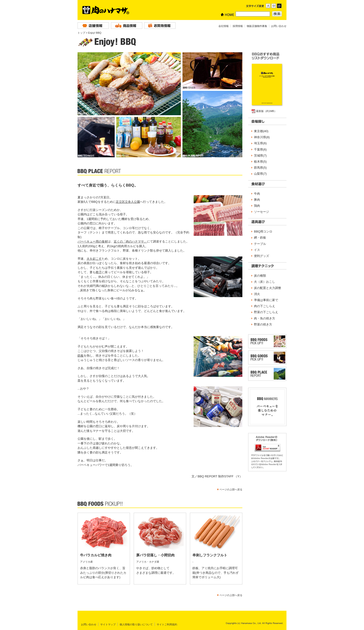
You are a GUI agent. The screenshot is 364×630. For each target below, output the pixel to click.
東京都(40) (261, 131)
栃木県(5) (260, 162)
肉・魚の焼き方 (265, 318)
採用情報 (238, 26)
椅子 (99, 272)
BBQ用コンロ (263, 231)
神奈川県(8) (262, 137)
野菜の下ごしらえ (266, 312)
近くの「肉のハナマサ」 (130, 241)
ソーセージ (262, 212)
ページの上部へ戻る (231, 489)
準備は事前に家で (266, 300)
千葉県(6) (260, 149)
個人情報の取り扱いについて (136, 624)
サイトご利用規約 (167, 624)
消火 (257, 294)
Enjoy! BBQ (95, 33)
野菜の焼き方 (263, 324)
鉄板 (81, 356)
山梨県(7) (260, 174)
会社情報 (224, 26)
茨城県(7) (260, 156)
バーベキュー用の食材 (93, 241)
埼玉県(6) (260, 143)
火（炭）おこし (265, 282)
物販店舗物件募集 (257, 26)
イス (257, 250)
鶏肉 (257, 206)
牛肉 (257, 194)
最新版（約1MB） (266, 111)
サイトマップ (108, 624)
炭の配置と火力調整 (268, 288)
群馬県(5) (260, 168)
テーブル (260, 244)
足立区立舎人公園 (128, 202)
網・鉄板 (260, 238)
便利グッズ (262, 256)
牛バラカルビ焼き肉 (96, 555)
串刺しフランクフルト (210, 555)
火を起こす (94, 259)
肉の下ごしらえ (265, 306)
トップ (81, 33)
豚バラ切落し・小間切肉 (155, 555)
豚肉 (257, 200)
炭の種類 (260, 276)
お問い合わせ (279, 26)
